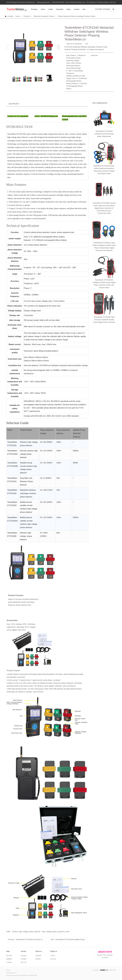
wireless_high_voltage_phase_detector (26, 932)
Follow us (53, 951)
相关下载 (24, 962)
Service (24, 951)
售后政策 (24, 956)
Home (43, 9)
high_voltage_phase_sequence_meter (56, 932)
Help (8, 951)
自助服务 (24, 959)
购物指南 (9, 959)
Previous (27, 939)
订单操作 (9, 962)
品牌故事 (38, 956)
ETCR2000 (99, 9)
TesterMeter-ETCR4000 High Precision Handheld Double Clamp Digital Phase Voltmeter (104, 278)
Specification (14, 104)
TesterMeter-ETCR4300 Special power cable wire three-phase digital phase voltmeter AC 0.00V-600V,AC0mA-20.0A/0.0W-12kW (104, 208)
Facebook (53, 959)
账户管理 (9, 956)
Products (34, 9)
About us (39, 951)
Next (70, 939)
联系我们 (38, 959)
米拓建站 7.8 (104, 970)
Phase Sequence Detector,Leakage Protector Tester (77, 16)
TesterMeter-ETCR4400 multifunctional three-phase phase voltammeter (104, 134)
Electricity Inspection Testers (44, 16)
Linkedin (53, 956)
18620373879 (105, 952)
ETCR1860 (106, 9)
